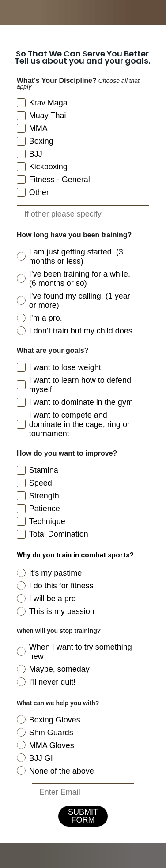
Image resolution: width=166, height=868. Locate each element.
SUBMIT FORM (83, 816)
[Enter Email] (83, 792)
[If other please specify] (83, 214)
